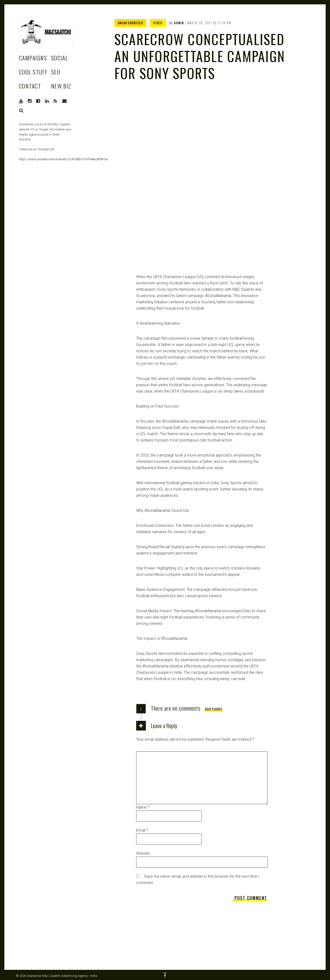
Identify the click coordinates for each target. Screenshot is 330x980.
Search (21, 111)
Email (142, 830)
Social (60, 58)
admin (179, 23)
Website (143, 853)
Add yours (214, 709)
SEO (56, 72)
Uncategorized (130, 23)
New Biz (61, 86)
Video (158, 23)
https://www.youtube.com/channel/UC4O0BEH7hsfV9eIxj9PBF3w (63, 159)
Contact (30, 86)
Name (143, 807)
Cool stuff (33, 72)
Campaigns (33, 58)
